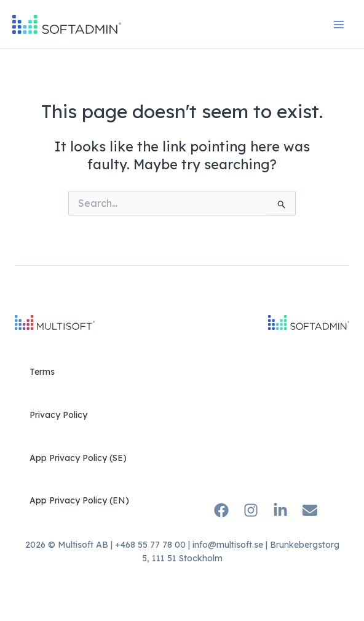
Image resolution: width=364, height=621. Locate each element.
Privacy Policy (58, 415)
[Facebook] (221, 510)
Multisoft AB (83, 545)
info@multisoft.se (228, 545)
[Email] (310, 510)
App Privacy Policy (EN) (79, 500)
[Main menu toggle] (339, 25)
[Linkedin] (280, 510)
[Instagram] (251, 510)
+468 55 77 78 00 (150, 545)
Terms (42, 372)
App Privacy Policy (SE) (78, 458)
